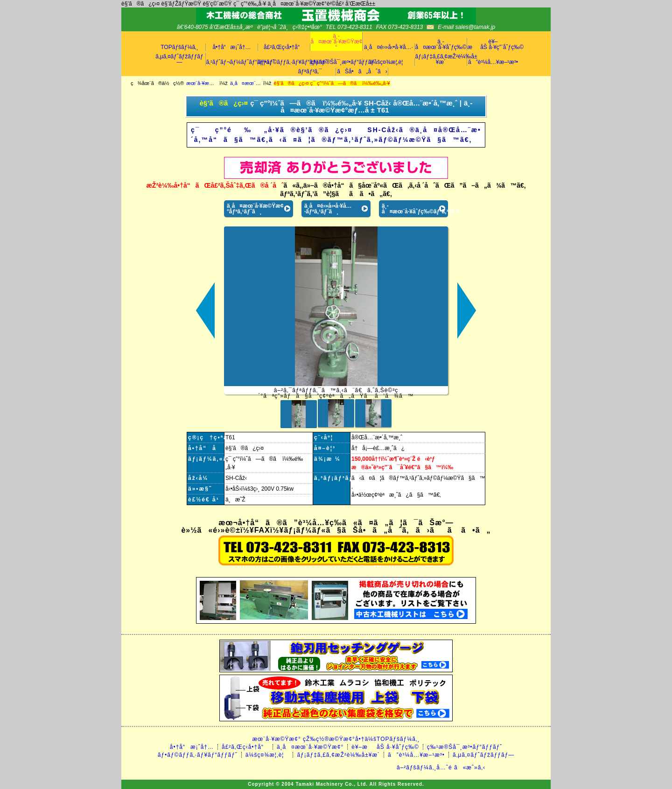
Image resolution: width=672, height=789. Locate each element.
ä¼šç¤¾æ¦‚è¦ (389, 62)
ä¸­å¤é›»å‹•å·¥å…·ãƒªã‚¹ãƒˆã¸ (328, 209)
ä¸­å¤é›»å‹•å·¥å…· (388, 47)
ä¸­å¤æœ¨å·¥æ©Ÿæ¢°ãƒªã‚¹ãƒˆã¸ (255, 209)
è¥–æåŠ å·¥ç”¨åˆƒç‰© (493, 44)
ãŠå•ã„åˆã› (362, 71)
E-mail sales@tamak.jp (466, 27)
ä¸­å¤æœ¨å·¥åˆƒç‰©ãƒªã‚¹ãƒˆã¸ (415, 209)
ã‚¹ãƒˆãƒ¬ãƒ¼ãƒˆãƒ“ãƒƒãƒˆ (232, 62)
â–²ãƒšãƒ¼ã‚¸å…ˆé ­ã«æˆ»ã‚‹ (441, 768)
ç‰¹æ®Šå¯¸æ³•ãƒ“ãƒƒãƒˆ (336, 62)
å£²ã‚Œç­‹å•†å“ (284, 47)
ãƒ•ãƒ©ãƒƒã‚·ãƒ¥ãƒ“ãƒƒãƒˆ (284, 62)
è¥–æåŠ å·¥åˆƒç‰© (385, 747)
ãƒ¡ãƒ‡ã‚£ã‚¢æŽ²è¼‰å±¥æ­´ (441, 59)
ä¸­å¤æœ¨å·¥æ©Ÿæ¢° (336, 42)
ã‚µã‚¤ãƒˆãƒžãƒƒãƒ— (179, 59)
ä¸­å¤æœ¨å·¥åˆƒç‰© (441, 44)
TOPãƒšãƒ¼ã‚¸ (179, 47)
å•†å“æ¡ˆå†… (231, 47)
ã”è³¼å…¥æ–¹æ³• (493, 62)
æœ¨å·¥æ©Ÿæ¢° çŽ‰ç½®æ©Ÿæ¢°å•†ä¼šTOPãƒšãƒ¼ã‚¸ (336, 739)
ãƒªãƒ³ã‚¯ (310, 71)
